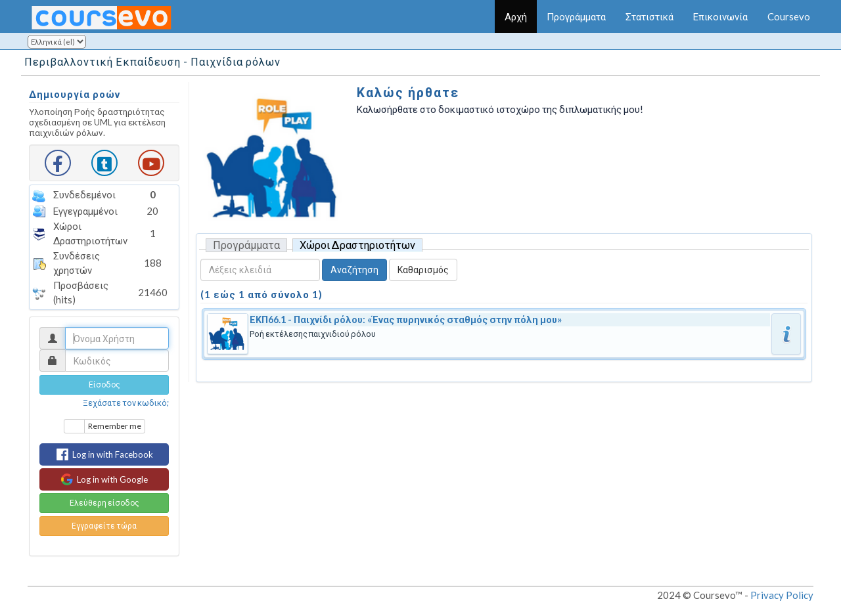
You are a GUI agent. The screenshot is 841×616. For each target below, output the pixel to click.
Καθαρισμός (423, 270)
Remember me (115, 426)
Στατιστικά (649, 16)
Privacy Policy (782, 595)
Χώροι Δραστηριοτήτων (357, 245)
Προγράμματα (576, 16)
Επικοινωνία (720, 16)
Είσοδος (104, 385)
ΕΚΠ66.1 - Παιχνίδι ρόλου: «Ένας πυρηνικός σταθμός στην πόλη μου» (406, 319)
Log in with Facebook (104, 454)
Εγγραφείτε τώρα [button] (104, 526)
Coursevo (789, 16)
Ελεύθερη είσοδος (104, 503)
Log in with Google (104, 479)
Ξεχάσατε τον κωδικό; (126, 403)
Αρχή (516, 16)
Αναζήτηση (354, 270)
